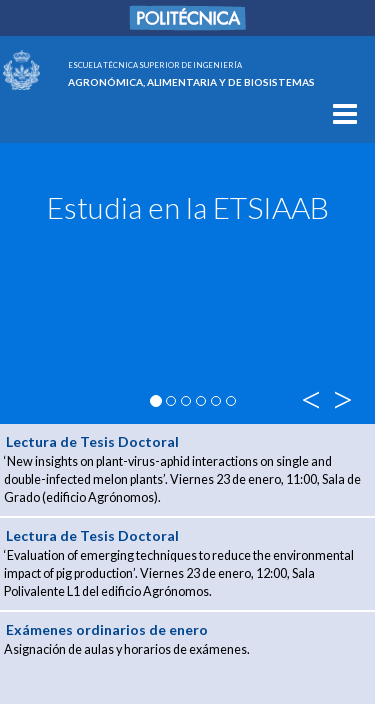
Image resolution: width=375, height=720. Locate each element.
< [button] (309, 398)
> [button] (339, 398)
